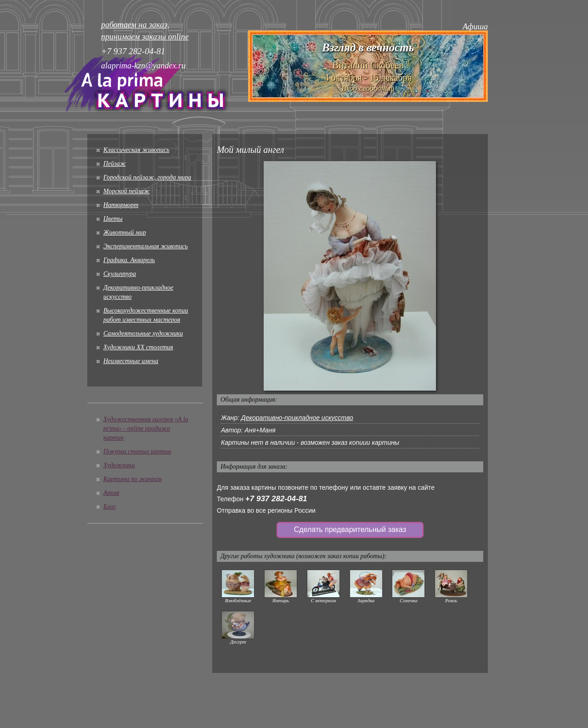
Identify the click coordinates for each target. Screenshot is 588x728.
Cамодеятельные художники (143, 333)
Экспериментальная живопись (146, 246)
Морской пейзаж (127, 191)
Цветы (113, 219)
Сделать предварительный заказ (350, 529)
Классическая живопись (136, 150)
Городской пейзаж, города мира (147, 177)
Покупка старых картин (137, 451)
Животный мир (125, 232)
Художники (119, 465)
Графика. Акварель (129, 260)
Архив (111, 493)
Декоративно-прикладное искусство (297, 418)
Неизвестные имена (131, 361)
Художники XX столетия (138, 347)
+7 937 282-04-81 (276, 499)
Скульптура (120, 274)
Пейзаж (115, 164)
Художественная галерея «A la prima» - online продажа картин (146, 428)
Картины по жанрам (133, 479)
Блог (110, 507)
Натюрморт (121, 205)
